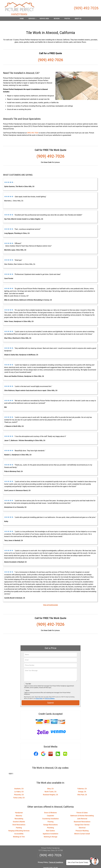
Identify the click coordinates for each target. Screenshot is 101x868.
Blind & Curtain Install (82, 827)
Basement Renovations (82, 815)
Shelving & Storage (50, 831)
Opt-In (27, 684)
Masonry (19, 809)
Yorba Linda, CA (19, 791)
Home (22, 19)
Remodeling (19, 812)
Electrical (82, 821)
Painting (19, 821)
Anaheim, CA (19, 782)
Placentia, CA (19, 788)
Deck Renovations (19, 818)
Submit (50, 697)
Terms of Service (65, 864)
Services (33, 19)
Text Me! (28, 678)
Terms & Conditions (50, 692)
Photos (67, 19)
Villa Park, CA (82, 788)
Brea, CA (50, 782)
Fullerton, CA (82, 782)
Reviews (57, 19)
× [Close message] (89, 861)
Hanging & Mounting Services (19, 824)
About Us (78, 19)
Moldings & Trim (19, 831)
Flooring (51, 815)
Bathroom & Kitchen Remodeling (82, 809)
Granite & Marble (19, 815)
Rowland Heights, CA (50, 788)
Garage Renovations (50, 818)
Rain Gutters (51, 824)
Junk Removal (82, 812)
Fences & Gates (82, 806)
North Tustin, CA (50, 785)
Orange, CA (82, 785)
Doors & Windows (50, 806)
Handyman (19, 806)
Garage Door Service (82, 818)
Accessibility (19, 827)
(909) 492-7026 (86, 8)
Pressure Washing (82, 824)
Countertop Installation (50, 812)
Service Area (44, 19)
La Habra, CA (19, 785)
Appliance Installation (51, 827)
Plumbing (50, 821)
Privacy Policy (39, 692)
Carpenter (51, 809)
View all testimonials (50, 599)
